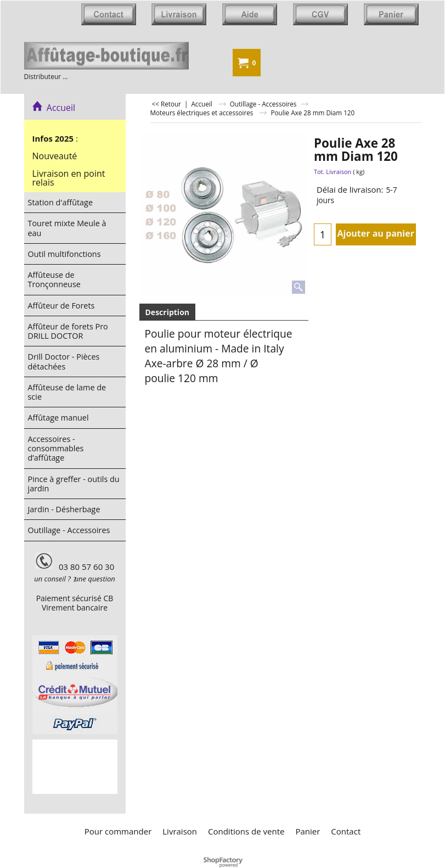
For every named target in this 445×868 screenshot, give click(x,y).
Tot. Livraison (333, 172)
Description (168, 312)
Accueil (54, 108)
